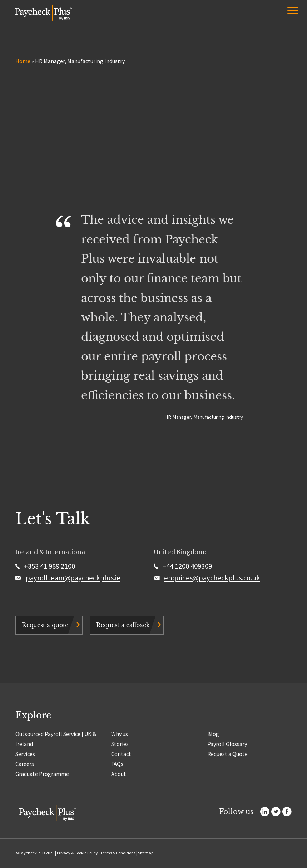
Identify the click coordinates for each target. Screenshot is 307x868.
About (119, 774)
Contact (121, 754)
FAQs (117, 764)
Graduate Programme (42, 774)
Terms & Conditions (118, 853)
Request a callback (123, 625)
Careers (25, 764)
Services (25, 754)
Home (23, 61)
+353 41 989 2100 (45, 566)
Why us (120, 734)
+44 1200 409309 (183, 566)
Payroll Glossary (227, 744)
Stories (120, 744)
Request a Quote (227, 754)
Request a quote (45, 625)
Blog (213, 734)
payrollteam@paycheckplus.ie (73, 578)
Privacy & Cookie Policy (77, 853)
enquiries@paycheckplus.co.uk (212, 578)
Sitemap (146, 853)
